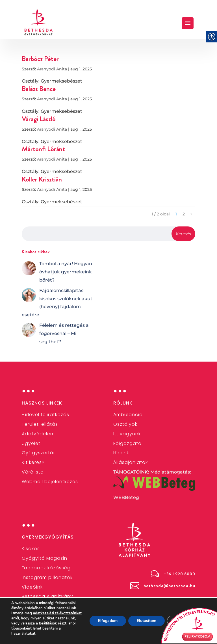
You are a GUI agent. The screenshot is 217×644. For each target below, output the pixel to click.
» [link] (191, 214)
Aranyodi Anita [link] (52, 69)
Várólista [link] (33, 472)
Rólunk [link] (123, 403)
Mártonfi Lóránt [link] (43, 149)
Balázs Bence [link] (39, 89)
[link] (39, 22)
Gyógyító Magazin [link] (45, 558)
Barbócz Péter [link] (40, 59)
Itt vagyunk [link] (127, 434)
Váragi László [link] (39, 119)
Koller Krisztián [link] (42, 179)
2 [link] (184, 214)
